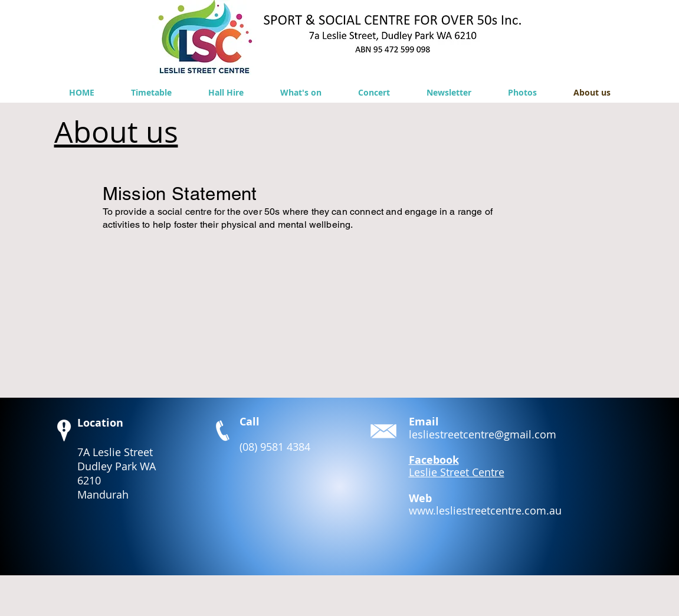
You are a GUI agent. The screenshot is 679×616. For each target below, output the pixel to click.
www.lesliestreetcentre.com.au (485, 510)
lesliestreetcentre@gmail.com (483, 434)
